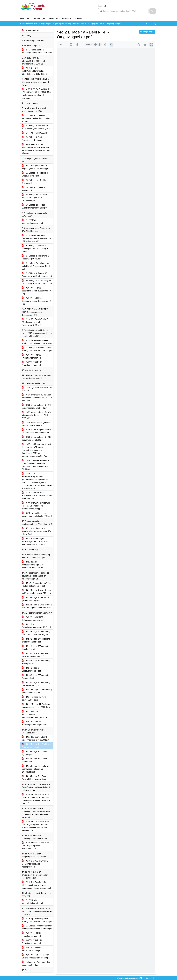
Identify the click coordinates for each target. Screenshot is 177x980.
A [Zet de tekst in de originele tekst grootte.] (146, 24)
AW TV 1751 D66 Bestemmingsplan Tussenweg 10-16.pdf (36, 291)
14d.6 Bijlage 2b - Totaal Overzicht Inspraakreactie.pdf (34, 778)
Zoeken (101, 6)
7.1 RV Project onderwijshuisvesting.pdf (32, 222)
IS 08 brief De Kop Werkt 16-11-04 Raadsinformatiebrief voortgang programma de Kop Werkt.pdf (36, 465)
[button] (153, 11)
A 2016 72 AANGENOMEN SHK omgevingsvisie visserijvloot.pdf (35, 864)
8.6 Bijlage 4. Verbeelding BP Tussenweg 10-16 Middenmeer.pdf (37, 282)
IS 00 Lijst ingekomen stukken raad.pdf (37, 389)
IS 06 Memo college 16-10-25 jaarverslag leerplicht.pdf (37, 438)
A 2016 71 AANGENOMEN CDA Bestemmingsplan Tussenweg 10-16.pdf (35, 322)
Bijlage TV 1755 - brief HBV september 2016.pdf (36, 964)
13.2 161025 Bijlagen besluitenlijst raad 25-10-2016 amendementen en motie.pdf (35, 542)
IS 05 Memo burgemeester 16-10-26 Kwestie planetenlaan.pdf (37, 431)
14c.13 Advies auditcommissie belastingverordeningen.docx (34, 714)
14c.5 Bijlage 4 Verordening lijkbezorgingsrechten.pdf (36, 655)
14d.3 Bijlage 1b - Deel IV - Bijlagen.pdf (35, 753)
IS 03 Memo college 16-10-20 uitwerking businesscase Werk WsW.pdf (37, 415)
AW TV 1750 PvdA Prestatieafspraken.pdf (32, 364)
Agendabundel (30, 30)
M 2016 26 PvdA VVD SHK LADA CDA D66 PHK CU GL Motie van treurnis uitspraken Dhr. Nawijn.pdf (37, 94)
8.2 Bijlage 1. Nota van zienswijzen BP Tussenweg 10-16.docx (35, 249)
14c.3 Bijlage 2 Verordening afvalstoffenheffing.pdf (36, 640)
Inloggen (151, 978)
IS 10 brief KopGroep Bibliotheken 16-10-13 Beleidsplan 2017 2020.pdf (37, 496)
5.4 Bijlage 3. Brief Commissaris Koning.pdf (32, 139)
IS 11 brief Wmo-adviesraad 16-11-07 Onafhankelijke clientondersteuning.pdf (36, 506)
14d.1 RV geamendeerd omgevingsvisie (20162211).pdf (35, 167)
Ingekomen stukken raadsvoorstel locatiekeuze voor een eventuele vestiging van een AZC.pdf (36, 149)
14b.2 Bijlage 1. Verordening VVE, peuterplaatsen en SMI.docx (36, 592)
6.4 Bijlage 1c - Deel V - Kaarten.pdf (34, 189)
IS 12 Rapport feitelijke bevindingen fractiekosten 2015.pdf (37, 515)
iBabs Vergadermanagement (129, 978)
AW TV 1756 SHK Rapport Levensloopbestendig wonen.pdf (36, 956)
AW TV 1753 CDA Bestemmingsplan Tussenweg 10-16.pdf (36, 301)
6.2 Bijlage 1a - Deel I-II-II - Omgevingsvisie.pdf (35, 174)
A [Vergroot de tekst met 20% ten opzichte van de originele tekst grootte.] (151, 24)
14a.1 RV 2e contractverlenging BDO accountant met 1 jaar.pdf (33, 565)
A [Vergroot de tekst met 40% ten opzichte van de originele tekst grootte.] (155, 24)
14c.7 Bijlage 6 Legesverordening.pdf (31, 669)
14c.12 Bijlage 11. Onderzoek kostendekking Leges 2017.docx (37, 706)
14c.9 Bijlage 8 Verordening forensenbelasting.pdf (36, 684)
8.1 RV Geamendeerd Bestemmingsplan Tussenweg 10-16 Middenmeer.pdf (36, 238)
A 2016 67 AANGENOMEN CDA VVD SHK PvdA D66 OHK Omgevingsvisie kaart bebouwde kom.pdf (36, 799)
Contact (78, 18)
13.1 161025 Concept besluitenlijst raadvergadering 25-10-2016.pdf (36, 531)
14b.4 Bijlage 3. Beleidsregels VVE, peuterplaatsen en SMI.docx (37, 606)
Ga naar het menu (1, 2)
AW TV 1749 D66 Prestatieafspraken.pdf (31, 356)
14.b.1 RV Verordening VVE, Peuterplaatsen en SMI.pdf (36, 584)
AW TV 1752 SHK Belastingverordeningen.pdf (34, 723)
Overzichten (53, 18)
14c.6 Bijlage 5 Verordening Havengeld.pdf (36, 662)
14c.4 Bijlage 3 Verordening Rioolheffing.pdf (36, 648)
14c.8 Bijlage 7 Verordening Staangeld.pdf (36, 677)
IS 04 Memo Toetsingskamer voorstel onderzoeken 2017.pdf (36, 424)
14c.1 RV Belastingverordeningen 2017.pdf (36, 626)
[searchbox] (123, 11)
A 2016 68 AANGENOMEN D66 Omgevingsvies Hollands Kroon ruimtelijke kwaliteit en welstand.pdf (35, 826)
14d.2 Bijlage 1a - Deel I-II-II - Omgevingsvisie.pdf (36, 746)
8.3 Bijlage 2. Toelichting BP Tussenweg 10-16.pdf (36, 257)
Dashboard (25, 18)
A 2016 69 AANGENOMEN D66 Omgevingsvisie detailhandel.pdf (35, 846)
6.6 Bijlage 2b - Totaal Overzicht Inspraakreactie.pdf (34, 206)
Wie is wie (67, 18)
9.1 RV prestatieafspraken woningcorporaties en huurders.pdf (37, 342)
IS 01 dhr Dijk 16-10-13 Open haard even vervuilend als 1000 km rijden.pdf (37, 398)
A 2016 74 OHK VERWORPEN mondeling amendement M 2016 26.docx (35, 71)
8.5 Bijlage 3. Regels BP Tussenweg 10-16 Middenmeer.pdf (37, 275)
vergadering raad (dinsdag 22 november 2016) (69, 24)
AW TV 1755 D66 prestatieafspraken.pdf (31, 949)
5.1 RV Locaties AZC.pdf (34, 133)
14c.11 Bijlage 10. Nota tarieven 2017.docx (34, 698)
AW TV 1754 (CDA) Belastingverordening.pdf (33, 619)
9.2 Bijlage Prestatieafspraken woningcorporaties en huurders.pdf (37, 349)
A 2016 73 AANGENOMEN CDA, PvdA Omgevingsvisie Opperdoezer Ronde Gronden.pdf (36, 885)
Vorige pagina (147, 32)
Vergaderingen (39, 18)
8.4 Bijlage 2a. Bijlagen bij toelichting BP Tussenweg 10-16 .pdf (36, 266)
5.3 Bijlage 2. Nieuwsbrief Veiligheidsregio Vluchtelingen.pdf (37, 127)
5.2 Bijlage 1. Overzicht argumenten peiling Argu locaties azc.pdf (36, 118)
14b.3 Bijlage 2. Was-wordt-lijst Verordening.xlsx (36, 599)
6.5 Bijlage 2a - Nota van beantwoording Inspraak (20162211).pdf (34, 198)
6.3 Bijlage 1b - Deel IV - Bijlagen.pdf (34, 182)
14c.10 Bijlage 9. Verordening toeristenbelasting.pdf (37, 691)
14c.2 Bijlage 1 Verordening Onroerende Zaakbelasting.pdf (36, 633)
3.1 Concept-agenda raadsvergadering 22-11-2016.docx (37, 51)
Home (36, 24)
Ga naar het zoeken (0, 2)
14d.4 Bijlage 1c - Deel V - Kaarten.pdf (35, 760)
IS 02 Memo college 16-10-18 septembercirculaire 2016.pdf (37, 406)
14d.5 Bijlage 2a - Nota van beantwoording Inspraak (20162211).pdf (36, 769)
